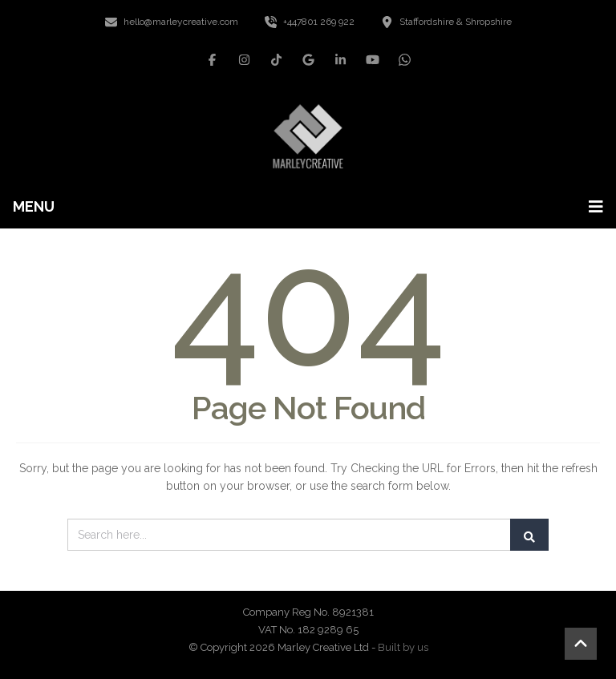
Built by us (403, 647)
